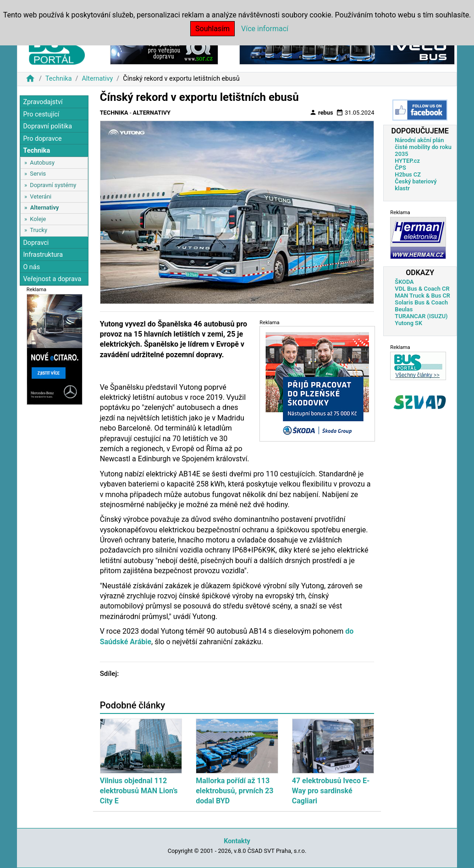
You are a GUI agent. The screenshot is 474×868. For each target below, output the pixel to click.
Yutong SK (408, 323)
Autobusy (42, 163)
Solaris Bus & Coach (421, 302)
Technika (59, 79)
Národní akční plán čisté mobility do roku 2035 (423, 147)
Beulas (404, 309)
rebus (321, 112)
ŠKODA (404, 282)
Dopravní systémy (53, 185)
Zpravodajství (43, 102)
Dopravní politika (47, 126)
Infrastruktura (43, 255)
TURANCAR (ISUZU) (421, 316)
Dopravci (36, 243)
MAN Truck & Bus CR (422, 296)
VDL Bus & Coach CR (422, 289)
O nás (31, 267)
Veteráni (41, 196)
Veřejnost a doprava (52, 279)
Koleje (38, 219)
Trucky (39, 230)
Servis (38, 174)
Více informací (265, 29)
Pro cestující (41, 114)
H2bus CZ (408, 174)
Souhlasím (212, 29)
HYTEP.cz (407, 161)
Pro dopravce (42, 139)
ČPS (400, 168)
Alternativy (97, 79)
